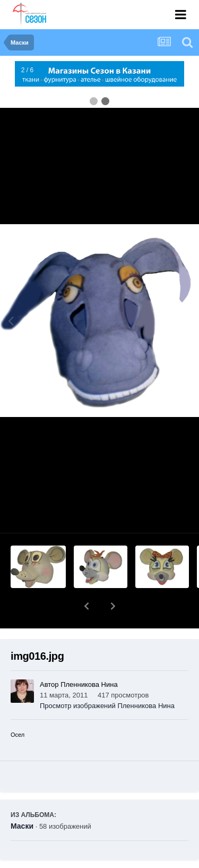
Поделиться (50, 861)
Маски (22, 798)
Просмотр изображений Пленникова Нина (107, 678)
